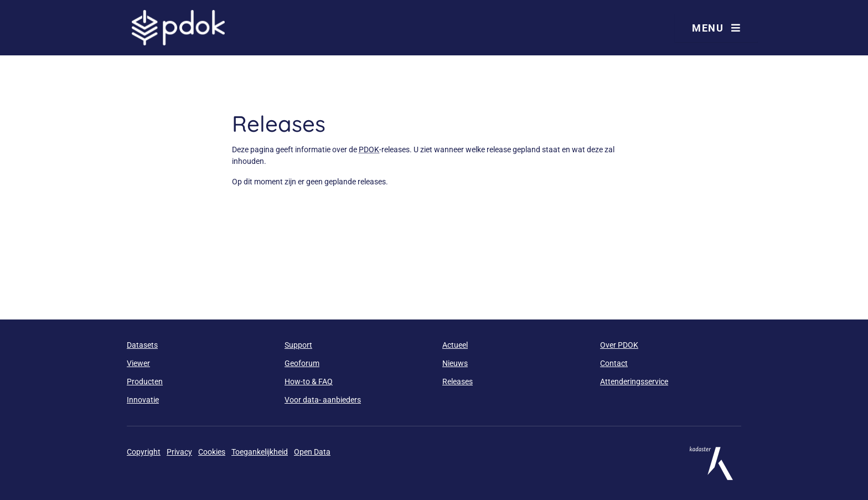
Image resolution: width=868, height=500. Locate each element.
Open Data (312, 452)
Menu (716, 28)
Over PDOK (619, 345)
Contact (614, 363)
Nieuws (455, 363)
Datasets (142, 345)
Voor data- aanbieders (323, 400)
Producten (145, 382)
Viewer (138, 363)
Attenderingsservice (634, 382)
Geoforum (302, 363)
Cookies (212, 452)
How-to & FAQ (309, 382)
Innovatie (143, 400)
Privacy (179, 452)
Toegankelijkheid (260, 452)
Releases (458, 382)
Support (298, 345)
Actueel (455, 345)
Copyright (144, 452)
